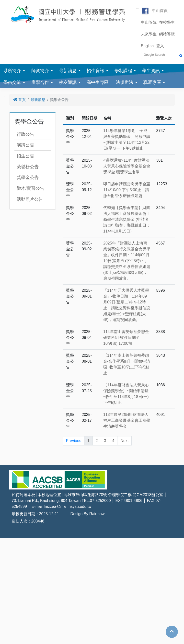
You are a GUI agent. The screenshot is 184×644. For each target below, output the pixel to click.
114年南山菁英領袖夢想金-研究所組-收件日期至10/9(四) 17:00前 (127, 338)
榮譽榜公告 (28, 167)
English (147, 46)
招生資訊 (95, 71)
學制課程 (123, 71)
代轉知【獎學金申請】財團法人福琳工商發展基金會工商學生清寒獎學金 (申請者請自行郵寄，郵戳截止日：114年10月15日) (127, 219)
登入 (160, 46)
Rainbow (97, 514)
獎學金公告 (28, 178)
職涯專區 (152, 82)
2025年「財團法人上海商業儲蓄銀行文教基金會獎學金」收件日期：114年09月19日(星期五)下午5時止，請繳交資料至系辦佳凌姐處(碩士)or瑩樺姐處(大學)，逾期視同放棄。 (127, 261)
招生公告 (25, 156)
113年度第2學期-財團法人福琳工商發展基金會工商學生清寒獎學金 (127, 420)
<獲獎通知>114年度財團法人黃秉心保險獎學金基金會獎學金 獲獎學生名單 (127, 166)
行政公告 (25, 134)
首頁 (19, 100)
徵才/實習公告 (30, 188)
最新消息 (68, 71)
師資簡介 (40, 71)
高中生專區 (98, 82)
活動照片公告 (30, 199)
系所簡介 (12, 71)
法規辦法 (125, 82)
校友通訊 (68, 82)
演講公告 (25, 145)
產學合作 (40, 82)
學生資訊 (151, 71)
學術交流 (12, 82)
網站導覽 (167, 34)
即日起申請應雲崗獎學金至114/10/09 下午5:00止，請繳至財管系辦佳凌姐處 (127, 190)
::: (138, 8)
